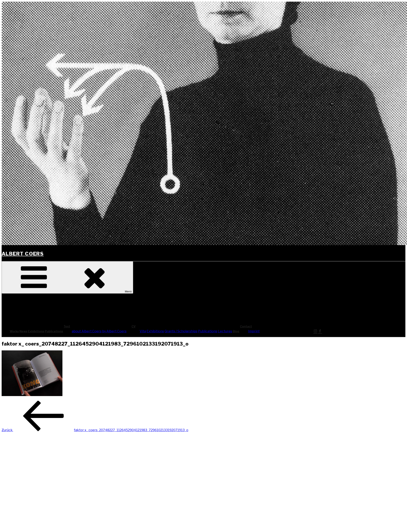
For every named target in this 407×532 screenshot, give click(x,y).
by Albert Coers (114, 331)
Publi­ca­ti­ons (54, 331)
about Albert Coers (87, 331)
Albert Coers (23, 254)
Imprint (254, 331)
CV (164, 326)
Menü (67, 277)
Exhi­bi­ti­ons (36, 331)
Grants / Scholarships (181, 331)
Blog (236, 331)
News (23, 331)
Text (97, 326)
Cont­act (276, 326)
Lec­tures (225, 331)
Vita (143, 331)
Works (14, 331)
